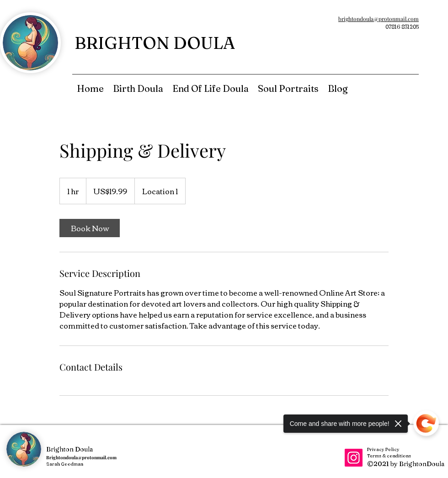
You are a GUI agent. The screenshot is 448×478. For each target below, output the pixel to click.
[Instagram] (354, 458)
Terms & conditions (389, 456)
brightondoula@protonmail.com (379, 19)
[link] (90, 228)
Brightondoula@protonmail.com (81, 457)
